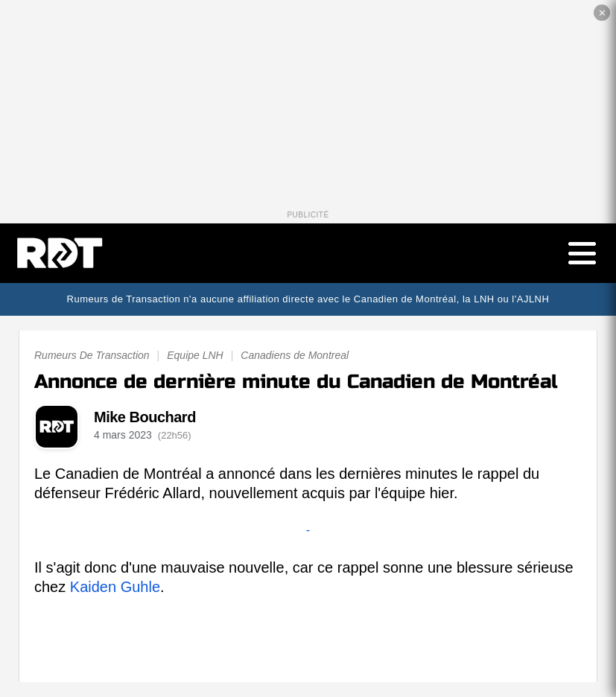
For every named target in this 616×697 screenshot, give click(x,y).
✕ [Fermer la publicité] (602, 13)
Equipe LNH (195, 355)
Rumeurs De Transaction (92, 355)
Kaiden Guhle (115, 587)
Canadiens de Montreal (295, 355)
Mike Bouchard (145, 417)
